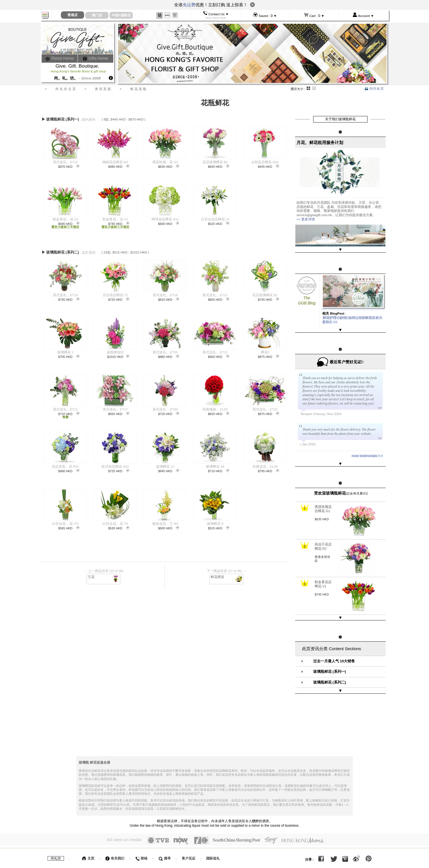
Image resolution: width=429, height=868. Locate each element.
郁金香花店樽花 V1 (323, 567)
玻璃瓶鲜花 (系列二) (330, 660)
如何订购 (89, 843)
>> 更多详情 (306, 219)
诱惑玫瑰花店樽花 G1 (323, 492)
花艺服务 (138, 857)
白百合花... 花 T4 (115, 522)
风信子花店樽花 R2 (323, 530)
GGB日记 (163, 857)
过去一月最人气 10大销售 (334, 639)
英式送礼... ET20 (165, 350)
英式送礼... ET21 (215, 293)
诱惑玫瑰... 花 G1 (165, 162)
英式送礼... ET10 (265, 407)
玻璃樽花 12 (165, 465)
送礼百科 (114, 857)
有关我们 (115, 830)
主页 (88, 830)
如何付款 (114, 843)
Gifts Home (95, 58)
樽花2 (265, 350)
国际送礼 (213, 830)
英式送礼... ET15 (65, 162)
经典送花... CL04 (265, 465)
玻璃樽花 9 (215, 522)
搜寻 (165, 830)
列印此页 (374, 89)
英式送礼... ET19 (65, 293)
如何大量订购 (142, 843)
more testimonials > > (367, 445)
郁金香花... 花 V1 (115, 219)
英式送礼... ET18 (165, 293)
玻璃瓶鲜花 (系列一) (330, 650)
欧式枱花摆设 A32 (115, 465)
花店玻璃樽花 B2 (215, 162)
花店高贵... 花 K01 (65, 465)
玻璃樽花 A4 (215, 465)
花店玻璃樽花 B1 (265, 293)
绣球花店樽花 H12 (165, 219)
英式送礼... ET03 (165, 407)
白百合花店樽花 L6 (215, 219)
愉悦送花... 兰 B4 (165, 522)
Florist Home (60, 58)
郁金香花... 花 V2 (65, 219)
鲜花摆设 (227, 574)
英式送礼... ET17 (115, 407)
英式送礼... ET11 (65, 407)
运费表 (172, 843)
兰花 (104, 574)
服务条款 (89, 857)
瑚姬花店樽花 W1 (115, 162)
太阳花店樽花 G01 (265, 162)
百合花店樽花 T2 (115, 293)
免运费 (189, 5)
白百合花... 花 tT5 (65, 522)
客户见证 (189, 830)
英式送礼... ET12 (215, 350)
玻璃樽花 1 (65, 350)
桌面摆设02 (115, 350)
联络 (141, 830)
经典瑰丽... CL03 (215, 407)
